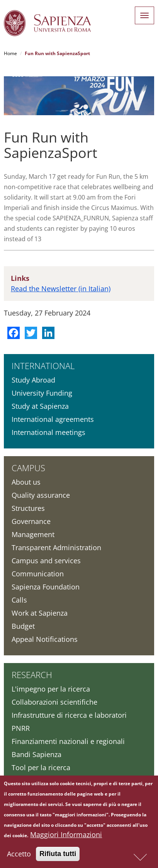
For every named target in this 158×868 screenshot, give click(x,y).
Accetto (19, 854)
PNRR (21, 728)
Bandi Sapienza (37, 754)
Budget (23, 626)
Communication (38, 574)
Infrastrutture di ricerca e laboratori (69, 715)
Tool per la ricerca (41, 767)
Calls (19, 600)
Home (10, 53)
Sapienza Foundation (46, 587)
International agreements (53, 419)
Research (32, 675)
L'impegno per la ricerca (51, 689)
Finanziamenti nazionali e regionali (68, 741)
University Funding (42, 393)
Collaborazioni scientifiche (54, 702)
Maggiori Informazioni (66, 834)
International (43, 366)
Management (33, 534)
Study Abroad (33, 380)
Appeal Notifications (45, 639)
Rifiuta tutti (58, 854)
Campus (28, 468)
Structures (28, 508)
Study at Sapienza (40, 406)
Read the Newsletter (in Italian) (61, 289)
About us (26, 482)
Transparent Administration (56, 547)
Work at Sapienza (40, 613)
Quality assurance (41, 495)
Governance (31, 521)
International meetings (48, 432)
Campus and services (46, 561)
